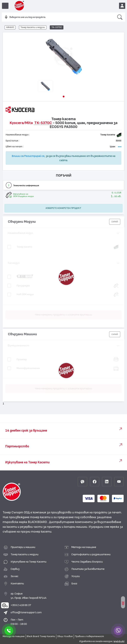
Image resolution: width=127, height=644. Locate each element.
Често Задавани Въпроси (87, 562)
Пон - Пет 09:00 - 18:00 (19, 622)
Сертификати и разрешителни (91, 554)
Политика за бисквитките (88, 569)
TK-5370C (57, 27)
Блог (74, 583)
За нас (15, 576)
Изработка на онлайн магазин (96, 641)
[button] (64, 97)
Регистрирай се (34, 156)
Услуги (76, 576)
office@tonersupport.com (26, 612)
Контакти (17, 583)
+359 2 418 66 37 (21, 605)
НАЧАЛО (10, 27)
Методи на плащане (84, 547)
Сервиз (15, 569)
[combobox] (58, 17)
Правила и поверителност (89, 636)
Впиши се (18, 156)
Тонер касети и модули (33, 27)
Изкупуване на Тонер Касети (29, 562)
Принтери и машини (23, 547)
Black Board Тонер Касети (41, 636)
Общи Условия (65, 636)
